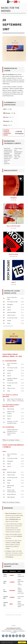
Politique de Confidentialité (19, 631)
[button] (2, 2)
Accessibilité (13, 632)
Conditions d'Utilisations (7, 631)
